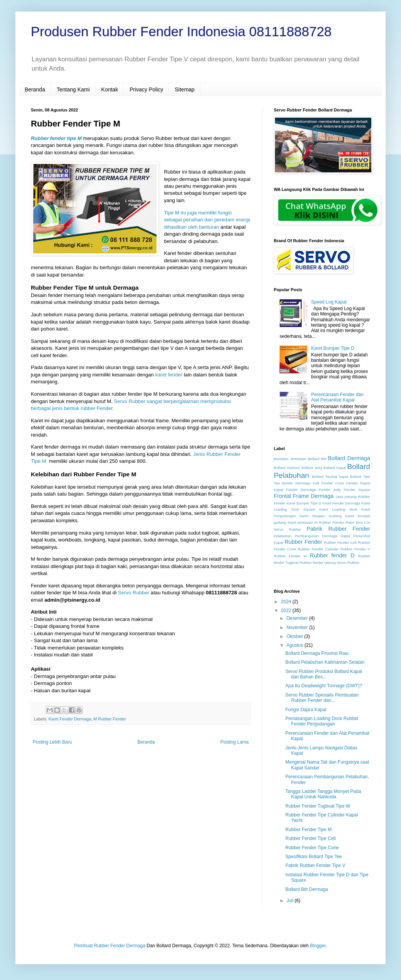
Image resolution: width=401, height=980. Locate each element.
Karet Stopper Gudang (321, 516)
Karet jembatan (300, 522)
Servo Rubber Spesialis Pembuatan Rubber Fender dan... (322, 698)
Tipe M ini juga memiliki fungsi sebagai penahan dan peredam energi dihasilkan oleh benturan (207, 220)
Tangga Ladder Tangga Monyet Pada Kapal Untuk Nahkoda (323, 794)
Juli (291, 901)
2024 (287, 602)
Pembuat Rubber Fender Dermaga (110, 946)
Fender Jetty (330, 490)
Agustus (296, 645)
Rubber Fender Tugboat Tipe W (318, 806)
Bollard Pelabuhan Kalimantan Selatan (325, 662)
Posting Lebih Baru (52, 742)
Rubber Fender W (290, 556)
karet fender (169, 375)
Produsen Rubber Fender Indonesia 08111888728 (181, 31)
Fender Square (357, 490)
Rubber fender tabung (318, 563)
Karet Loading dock (338, 509)
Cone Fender (346, 483)
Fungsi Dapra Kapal (306, 710)
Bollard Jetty (312, 468)
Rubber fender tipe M (56, 138)
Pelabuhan (283, 536)
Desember (298, 618)
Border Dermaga (296, 483)
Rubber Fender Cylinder (318, 549)
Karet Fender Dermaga (70, 719)
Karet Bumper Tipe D (333, 348)
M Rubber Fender (110, 719)
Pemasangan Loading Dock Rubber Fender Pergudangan (322, 721)
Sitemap (184, 89)
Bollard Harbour (287, 468)
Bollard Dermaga (349, 458)
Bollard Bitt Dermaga (307, 889)
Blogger (318, 946)
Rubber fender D (332, 555)
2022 (287, 611)
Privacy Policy (146, 89)
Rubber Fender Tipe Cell (311, 838)
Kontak (110, 89)
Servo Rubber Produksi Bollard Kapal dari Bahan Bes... (324, 674)
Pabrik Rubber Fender (338, 529)
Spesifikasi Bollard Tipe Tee (314, 857)
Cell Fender (323, 483)
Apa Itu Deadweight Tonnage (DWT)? (324, 686)
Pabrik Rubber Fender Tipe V (315, 865)
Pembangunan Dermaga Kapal (322, 536)
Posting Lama (235, 742)
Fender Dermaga (301, 490)
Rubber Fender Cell (340, 542)
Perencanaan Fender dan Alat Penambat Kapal (337, 397)
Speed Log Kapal (329, 302)
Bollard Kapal (335, 468)
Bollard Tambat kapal (330, 477)
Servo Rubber (134, 593)
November (298, 627)
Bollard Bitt (317, 459)
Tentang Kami (73, 89)
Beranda (35, 89)
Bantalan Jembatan (290, 459)
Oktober (295, 636)
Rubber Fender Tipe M (308, 830)
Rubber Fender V (355, 549)
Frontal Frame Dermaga (304, 496)
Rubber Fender (303, 542)
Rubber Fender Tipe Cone (312, 848)
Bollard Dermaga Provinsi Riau (317, 653)
